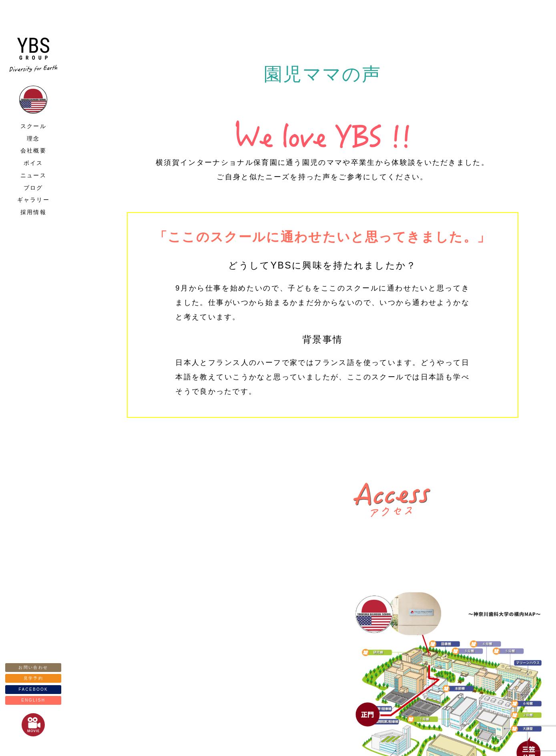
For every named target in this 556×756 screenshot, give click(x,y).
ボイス (33, 163)
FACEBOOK (34, 689)
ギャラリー (34, 200)
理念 (33, 138)
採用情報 (33, 212)
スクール (33, 126)
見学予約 (33, 678)
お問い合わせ (33, 667)
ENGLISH (33, 700)
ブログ (33, 188)
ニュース (33, 175)
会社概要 (33, 150)
